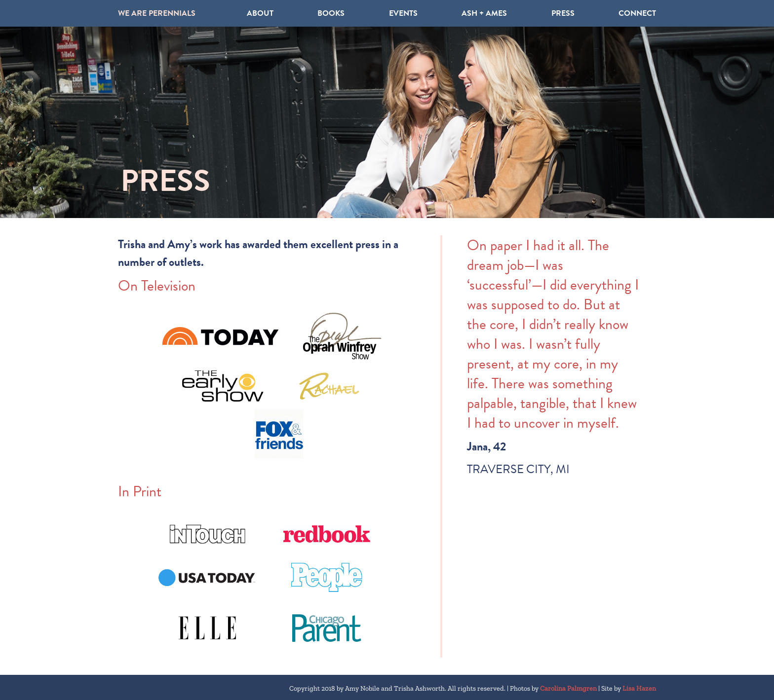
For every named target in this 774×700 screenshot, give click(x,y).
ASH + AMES (484, 13)
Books (331, 13)
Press (563, 13)
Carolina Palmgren (568, 688)
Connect (637, 13)
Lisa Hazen (639, 688)
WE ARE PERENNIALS (157, 13)
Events (403, 13)
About (260, 13)
